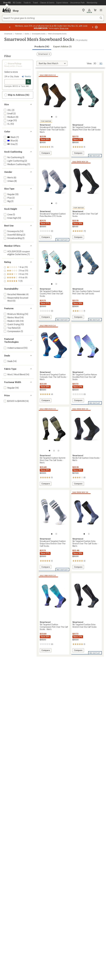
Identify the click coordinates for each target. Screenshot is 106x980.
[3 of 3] (59, 451)
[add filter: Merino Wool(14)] (11, 317)
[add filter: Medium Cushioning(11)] (15, 164)
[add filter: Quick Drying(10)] (12, 324)
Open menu (101, 10)
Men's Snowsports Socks (57, 34)
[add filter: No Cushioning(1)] (13, 157)
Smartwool (8, 34)
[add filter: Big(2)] (7, 201)
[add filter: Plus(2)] (7, 198)
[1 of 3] (49, 451)
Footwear (18, 34)
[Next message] (93, 27)
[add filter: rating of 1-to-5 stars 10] (16, 281)
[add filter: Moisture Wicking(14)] (14, 314)
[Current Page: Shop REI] (7, 3)
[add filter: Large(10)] (8, 120)
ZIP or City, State (12, 76)
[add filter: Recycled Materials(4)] (14, 294)
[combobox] (53, 18)
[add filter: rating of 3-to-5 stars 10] (16, 274)
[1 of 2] (52, 117)
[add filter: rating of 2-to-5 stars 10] (16, 278)
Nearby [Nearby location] (26, 77)
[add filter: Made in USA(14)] (11, 321)
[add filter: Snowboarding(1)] (13, 238)
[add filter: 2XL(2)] (7, 110)
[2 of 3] (54, 451)
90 (101, 63)
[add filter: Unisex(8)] (8, 181)
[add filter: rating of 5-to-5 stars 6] (16, 267)
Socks (27, 34)
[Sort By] (52, 63)
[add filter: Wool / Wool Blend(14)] (14, 374)
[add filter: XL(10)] (7, 124)
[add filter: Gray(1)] (9, 144)
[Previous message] (10, 27)
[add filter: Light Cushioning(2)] (14, 161)
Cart (95, 10)
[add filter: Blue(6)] (9, 141)
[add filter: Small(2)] (8, 113)
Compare (46, 153)
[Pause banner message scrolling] (96, 27)
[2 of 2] (56, 117)
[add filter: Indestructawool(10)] (13, 348)
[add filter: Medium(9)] (9, 117)
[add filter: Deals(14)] (8, 361)
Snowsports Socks (39, 34)
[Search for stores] (28, 82)
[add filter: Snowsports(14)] (11, 231)
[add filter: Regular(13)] (9, 194)
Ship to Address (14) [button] (17, 95)
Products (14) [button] (42, 46)
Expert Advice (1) (62, 46)
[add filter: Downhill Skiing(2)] (13, 235)
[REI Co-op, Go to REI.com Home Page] (6, 10)
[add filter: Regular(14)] (9, 388)
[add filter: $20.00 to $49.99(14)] (14, 401)
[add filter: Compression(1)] (12, 331)
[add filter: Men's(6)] (8, 177)
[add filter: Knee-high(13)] (10, 218)
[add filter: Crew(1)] (8, 214)
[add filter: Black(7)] (9, 137)
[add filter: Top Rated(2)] (10, 328)
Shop (16, 11)
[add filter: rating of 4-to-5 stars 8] (16, 271)
